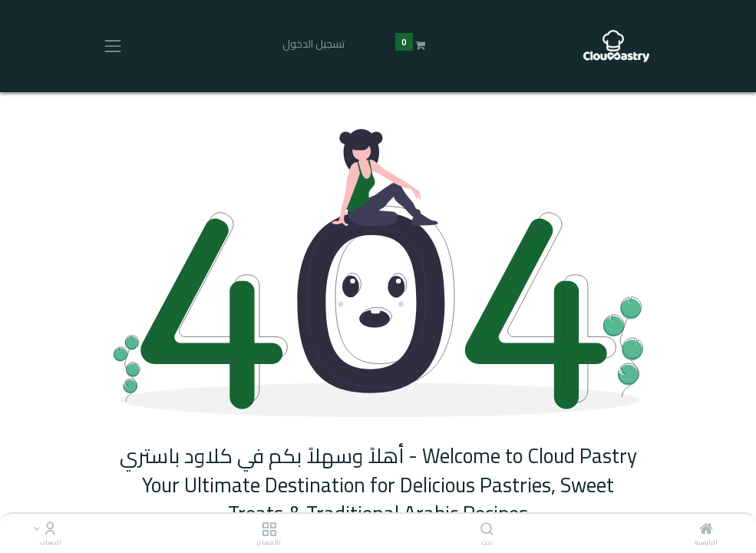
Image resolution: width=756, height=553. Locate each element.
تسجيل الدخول (314, 44)
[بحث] (487, 530)
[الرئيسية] (706, 530)
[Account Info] (50, 530)
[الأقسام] (269, 530)
